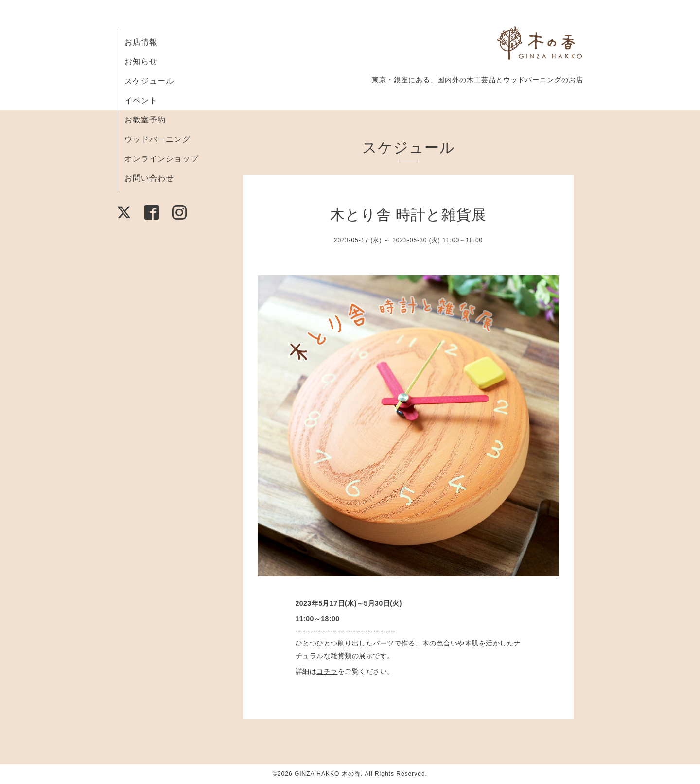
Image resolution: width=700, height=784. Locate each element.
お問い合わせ (149, 178)
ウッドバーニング (157, 139)
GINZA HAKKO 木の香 (328, 774)
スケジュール (149, 81)
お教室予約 (145, 120)
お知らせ (141, 61)
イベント (141, 100)
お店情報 (141, 42)
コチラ (327, 671)
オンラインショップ (162, 159)
